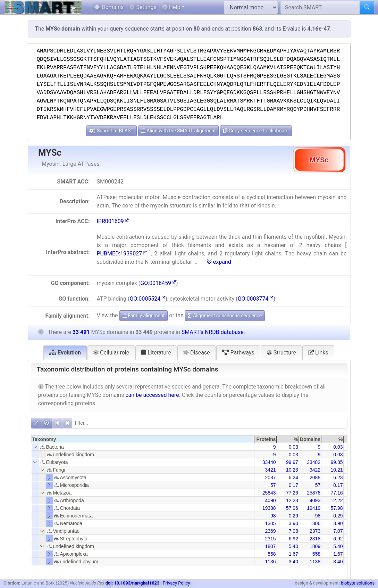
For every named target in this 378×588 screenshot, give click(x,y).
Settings (143, 7)
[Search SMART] (320, 7)
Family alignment (144, 316)
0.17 (293, 485)
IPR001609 (112, 221)
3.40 (293, 562)
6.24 (293, 477)
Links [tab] (318, 353)
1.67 (293, 554)
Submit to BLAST (111, 131)
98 (273, 516)
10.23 (292, 470)
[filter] (210, 423)
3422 (315, 470)
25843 (269, 493)
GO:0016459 (158, 283)
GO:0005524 (147, 299)
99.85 (337, 462)
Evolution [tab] (65, 353)
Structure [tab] (281, 353)
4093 (315, 500)
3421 (270, 470)
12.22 (337, 500)
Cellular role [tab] (111, 353)
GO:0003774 (256, 299)
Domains (109, 7)
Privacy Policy (177, 583)
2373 (315, 531)
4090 (270, 500)
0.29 (293, 516)
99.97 (292, 462)
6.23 (338, 477)
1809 (315, 546)
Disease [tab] (197, 353)
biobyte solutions (358, 583)
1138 (315, 562)
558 (272, 554)
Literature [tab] (156, 353)
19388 (269, 508)
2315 (270, 539)
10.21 (337, 470)
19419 (314, 508)
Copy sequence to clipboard (256, 131)
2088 (315, 477)
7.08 (293, 531)
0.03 (293, 447)
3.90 (293, 523)
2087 (270, 477)
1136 (270, 562)
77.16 (337, 493)
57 (273, 485)
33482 (314, 462)
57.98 (337, 508)
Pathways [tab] (238, 353)
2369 (270, 531)
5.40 (293, 546)
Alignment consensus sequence (225, 316)
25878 (314, 493)
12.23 (292, 500)
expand (219, 262)
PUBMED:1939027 (122, 254)
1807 (270, 546)
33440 (269, 462)
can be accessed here (152, 395)
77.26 (292, 493)
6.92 (293, 539)
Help (171, 7)
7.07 (338, 531)
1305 (270, 523)
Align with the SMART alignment (179, 131)
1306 (315, 523)
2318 (315, 539)
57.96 (292, 508)
